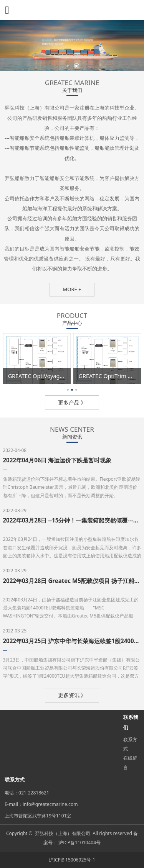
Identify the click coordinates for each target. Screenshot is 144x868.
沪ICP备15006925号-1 (72, 860)
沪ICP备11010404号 (79, 843)
